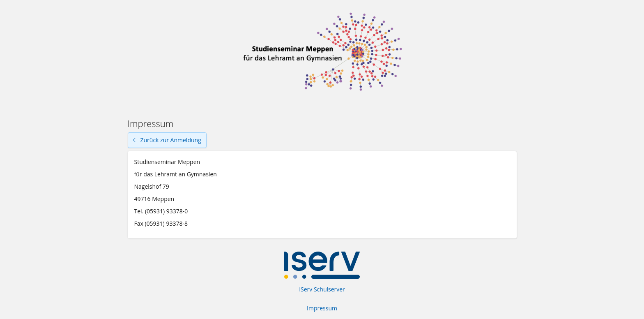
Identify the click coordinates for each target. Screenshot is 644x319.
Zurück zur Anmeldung (167, 140)
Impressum (322, 308)
